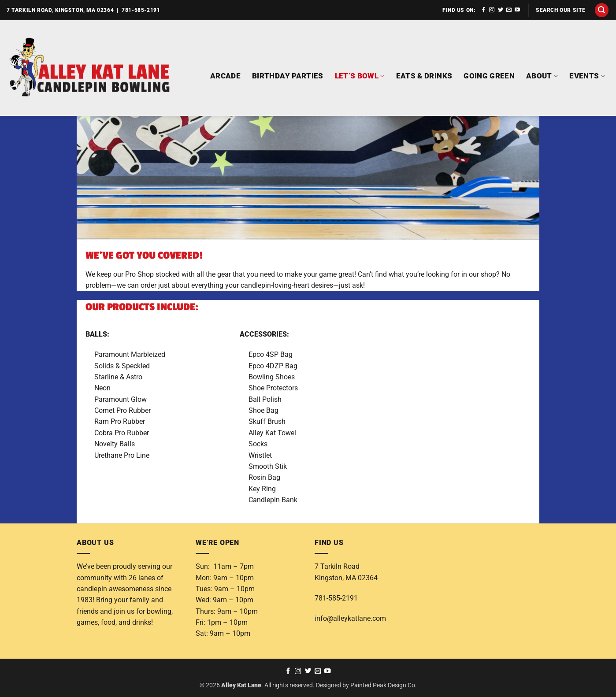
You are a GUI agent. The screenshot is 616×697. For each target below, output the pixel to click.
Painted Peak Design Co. (384, 685)
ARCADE (225, 76)
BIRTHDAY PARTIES (288, 76)
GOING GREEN (489, 76)
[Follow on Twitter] (501, 10)
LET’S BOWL (360, 76)
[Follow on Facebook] (483, 10)
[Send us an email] (509, 10)
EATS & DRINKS (424, 76)
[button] (602, 10)
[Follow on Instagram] (492, 10)
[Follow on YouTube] (517, 10)
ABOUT (542, 76)
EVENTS (587, 76)
